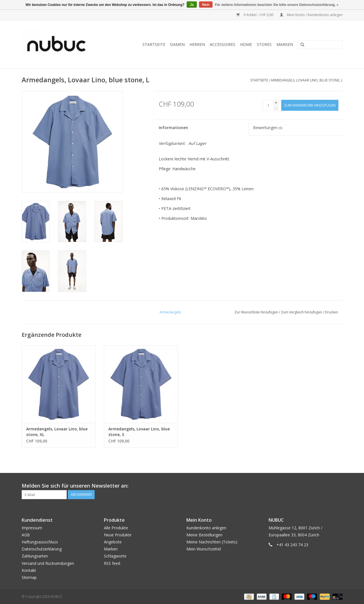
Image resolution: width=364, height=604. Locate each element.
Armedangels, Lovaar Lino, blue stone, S (139, 432)
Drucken (331, 312)
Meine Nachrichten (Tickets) (212, 542)
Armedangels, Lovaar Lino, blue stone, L (307, 80)
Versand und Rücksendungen (48, 563)
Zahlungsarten (35, 556)
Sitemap (29, 577)
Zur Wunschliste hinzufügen (256, 312)
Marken (285, 44)
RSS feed (112, 563)
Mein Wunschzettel (204, 549)
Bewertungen (268, 128)
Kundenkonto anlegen (206, 528)
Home (246, 44)
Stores (264, 44)
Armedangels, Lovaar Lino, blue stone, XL (57, 432)
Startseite (154, 44)
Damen (177, 44)
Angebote (113, 542)
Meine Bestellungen (204, 535)
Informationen (173, 128)
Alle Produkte (116, 528)
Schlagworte (115, 556)
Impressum (32, 528)
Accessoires (223, 44)
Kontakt (29, 570)
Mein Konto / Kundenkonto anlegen (311, 15)
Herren (197, 44)
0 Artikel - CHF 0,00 (255, 15)
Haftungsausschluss (40, 542)
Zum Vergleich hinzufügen (302, 312)
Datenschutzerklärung (42, 549)
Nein (206, 5)
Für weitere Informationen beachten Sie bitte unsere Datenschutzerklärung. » (277, 5)
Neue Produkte (118, 535)
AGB (26, 535)
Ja (192, 5)
